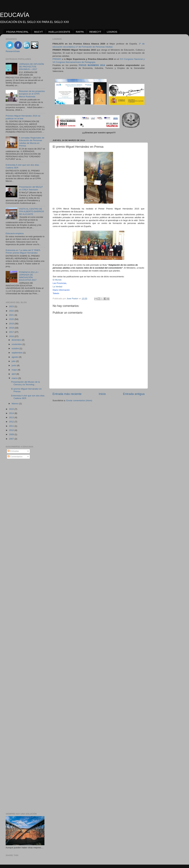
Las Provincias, (60, 283)
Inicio (102, 394)
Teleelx (56, 293)
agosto (15, 357)
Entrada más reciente (67, 394)
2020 (12, 319)
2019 (12, 324)
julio (14, 361)
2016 (12, 336)
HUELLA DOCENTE (59, 32)
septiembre (17, 353)
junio (14, 365)
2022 (12, 311)
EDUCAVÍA (15, 15)
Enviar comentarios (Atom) (79, 400)
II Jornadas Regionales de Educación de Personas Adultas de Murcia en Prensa (32, 142)
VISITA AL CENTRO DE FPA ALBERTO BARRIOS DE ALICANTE (31, 211)
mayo (15, 370)
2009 (12, 434)
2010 (12, 430)
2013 (12, 417)
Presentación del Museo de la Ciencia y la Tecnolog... (26, 383)
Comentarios (15, 457)
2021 (12, 315)
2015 (12, 409)
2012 (12, 422)
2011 (12, 426)
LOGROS (112, 32)
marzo (15, 378)
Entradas (13, 451)
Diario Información (61, 290)
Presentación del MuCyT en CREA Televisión (31, 188)
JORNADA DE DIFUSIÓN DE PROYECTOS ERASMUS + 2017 (31, 67)
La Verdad (57, 287)
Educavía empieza (15, 233)
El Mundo (57, 280)
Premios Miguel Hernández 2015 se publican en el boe (23, 117)
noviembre (17, 344)
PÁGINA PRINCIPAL (17, 32)
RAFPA (80, 32)
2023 (12, 306)
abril (14, 374)
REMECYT (95, 32)
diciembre (17, 340)
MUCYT (39, 32)
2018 (12, 328)
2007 (12, 439)
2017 (12, 332)
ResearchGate (13, 51)
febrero (15, 404)
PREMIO (57, 59)
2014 (12, 413)
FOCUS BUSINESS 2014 (92, 65)
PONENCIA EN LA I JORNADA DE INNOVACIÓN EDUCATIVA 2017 (29, 276)
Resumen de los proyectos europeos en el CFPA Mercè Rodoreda (32, 94)
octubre (16, 348)
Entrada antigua (134, 394)
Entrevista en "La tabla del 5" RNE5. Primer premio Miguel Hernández (23, 251)
